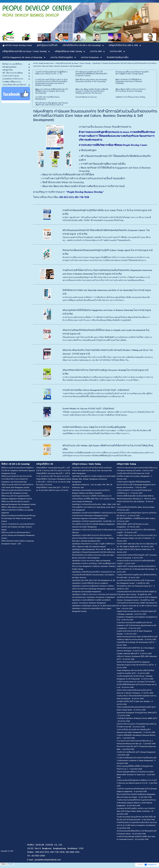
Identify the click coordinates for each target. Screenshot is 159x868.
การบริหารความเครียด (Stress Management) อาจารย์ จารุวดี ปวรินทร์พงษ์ (96, 390)
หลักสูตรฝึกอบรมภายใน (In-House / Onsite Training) (73, 63)
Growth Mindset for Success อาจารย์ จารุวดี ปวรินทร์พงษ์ (88, 409)
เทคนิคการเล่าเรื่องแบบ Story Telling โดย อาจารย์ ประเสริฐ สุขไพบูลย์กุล (94, 427)
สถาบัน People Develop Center (43, 63)
